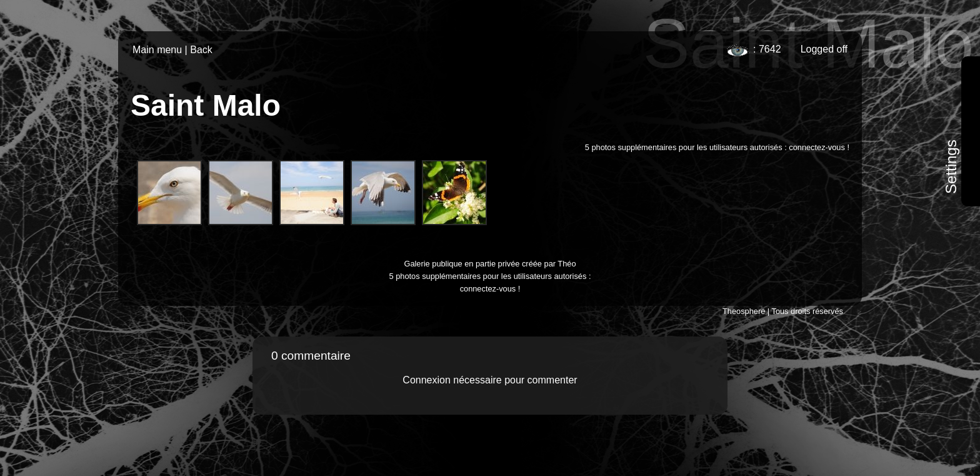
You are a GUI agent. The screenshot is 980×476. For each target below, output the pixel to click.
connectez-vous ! (819, 147)
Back (201, 50)
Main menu (157, 50)
